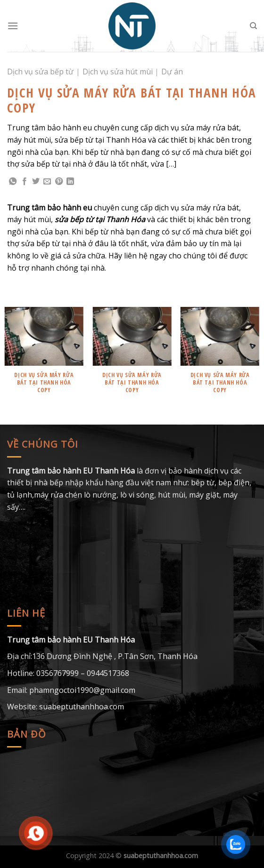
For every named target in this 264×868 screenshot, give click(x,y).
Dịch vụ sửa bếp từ (40, 72)
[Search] (253, 26)
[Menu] (13, 26)
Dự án (172, 72)
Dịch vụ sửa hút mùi (118, 72)
